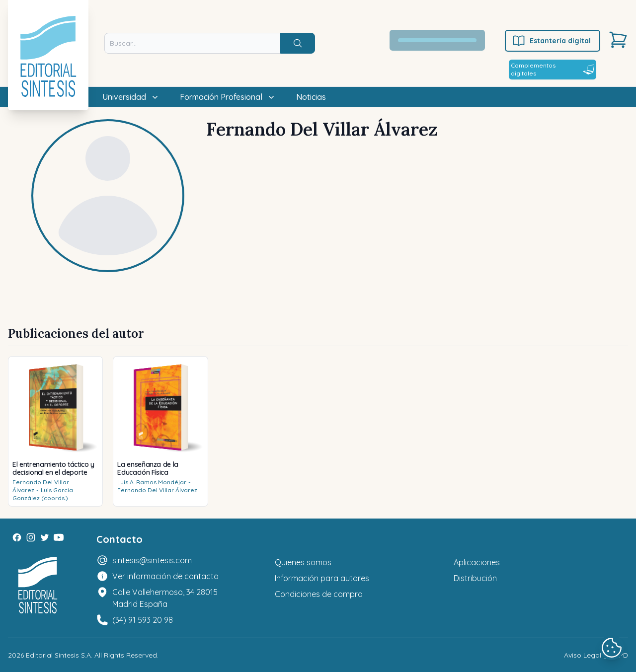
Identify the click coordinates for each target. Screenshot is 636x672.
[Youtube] (59, 537)
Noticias (311, 97)
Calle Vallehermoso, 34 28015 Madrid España (165, 598)
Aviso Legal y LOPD (596, 655)
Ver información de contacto (165, 576)
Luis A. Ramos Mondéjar (152, 482)
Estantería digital (551, 41)
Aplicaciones (477, 562)
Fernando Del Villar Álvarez (157, 490)
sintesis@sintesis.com (152, 560)
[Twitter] (45, 537)
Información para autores (322, 578)
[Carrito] (618, 40)
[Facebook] (17, 537)
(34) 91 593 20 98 (143, 620)
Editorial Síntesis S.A (58, 655)
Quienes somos (303, 562)
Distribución (475, 578)
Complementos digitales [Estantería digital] (553, 69)
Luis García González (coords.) (43, 494)
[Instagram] (31, 537)
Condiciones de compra (319, 594)
